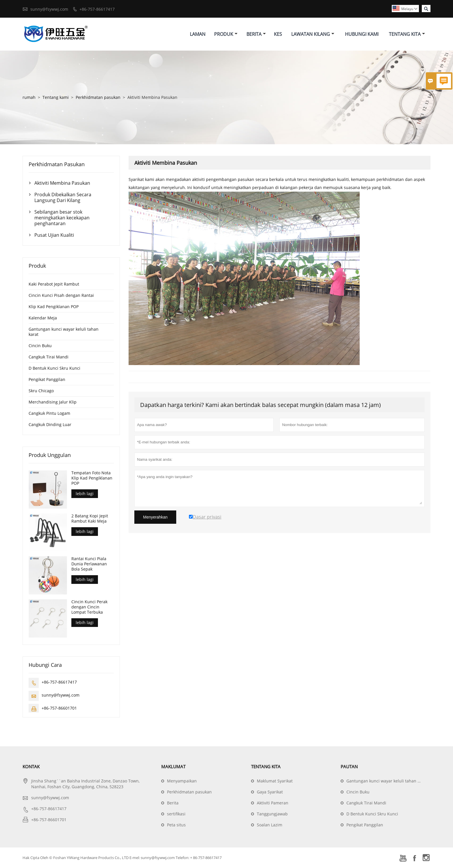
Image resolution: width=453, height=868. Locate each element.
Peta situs (176, 825)
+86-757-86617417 (97, 9)
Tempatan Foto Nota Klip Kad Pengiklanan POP (92, 478)
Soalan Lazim (270, 825)
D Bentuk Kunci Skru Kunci (54, 368)
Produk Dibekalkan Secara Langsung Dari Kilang (63, 198)
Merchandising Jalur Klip (53, 402)
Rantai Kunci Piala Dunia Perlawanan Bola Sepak (89, 564)
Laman (198, 34)
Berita (256, 34)
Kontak (31, 767)
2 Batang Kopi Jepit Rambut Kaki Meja (90, 519)
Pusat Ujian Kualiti (54, 235)
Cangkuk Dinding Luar (50, 425)
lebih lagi (85, 494)
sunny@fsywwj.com (49, 9)
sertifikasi (176, 814)
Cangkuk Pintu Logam (49, 413)
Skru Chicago (41, 391)
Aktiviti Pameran (273, 803)
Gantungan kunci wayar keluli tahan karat (64, 332)
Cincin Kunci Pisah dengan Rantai (61, 296)
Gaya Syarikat (270, 792)
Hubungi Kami (362, 34)
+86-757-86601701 (59, 708)
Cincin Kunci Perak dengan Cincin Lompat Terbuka (89, 607)
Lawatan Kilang (313, 34)
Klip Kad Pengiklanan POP (54, 307)
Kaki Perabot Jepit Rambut (54, 284)
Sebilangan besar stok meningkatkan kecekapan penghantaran (62, 218)
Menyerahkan (155, 517)
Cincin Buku (40, 346)
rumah (29, 98)
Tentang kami (56, 98)
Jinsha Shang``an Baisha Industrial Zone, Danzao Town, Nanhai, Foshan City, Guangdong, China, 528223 (85, 784)
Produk (226, 34)
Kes (278, 34)
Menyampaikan (182, 781)
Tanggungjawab (272, 814)
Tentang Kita (407, 34)
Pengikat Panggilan (47, 380)
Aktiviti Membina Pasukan (62, 183)
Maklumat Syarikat (275, 781)
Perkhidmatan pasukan (98, 98)
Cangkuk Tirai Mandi (49, 357)
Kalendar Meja (43, 318)
